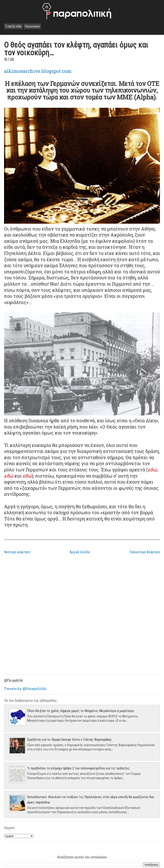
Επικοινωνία (32, 26)
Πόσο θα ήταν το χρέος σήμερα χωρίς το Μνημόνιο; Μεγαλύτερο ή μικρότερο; (81, 711)
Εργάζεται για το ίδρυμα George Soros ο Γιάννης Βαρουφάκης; (70, 740)
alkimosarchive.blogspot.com (38, 71)
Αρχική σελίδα (80, 552)
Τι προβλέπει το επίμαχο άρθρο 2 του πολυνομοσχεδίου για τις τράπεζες (78, 768)
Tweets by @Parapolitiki (25, 689)
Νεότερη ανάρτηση (17, 552)
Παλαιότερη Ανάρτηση (145, 552)
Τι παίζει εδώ (13, 26)
